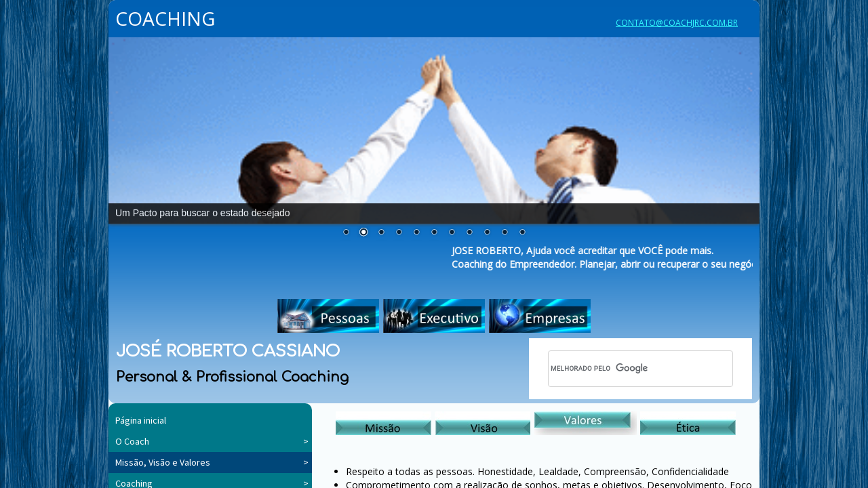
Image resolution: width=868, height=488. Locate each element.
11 (522, 232)
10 (505, 232)
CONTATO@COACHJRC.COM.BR (677, 23)
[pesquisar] (622, 369)
